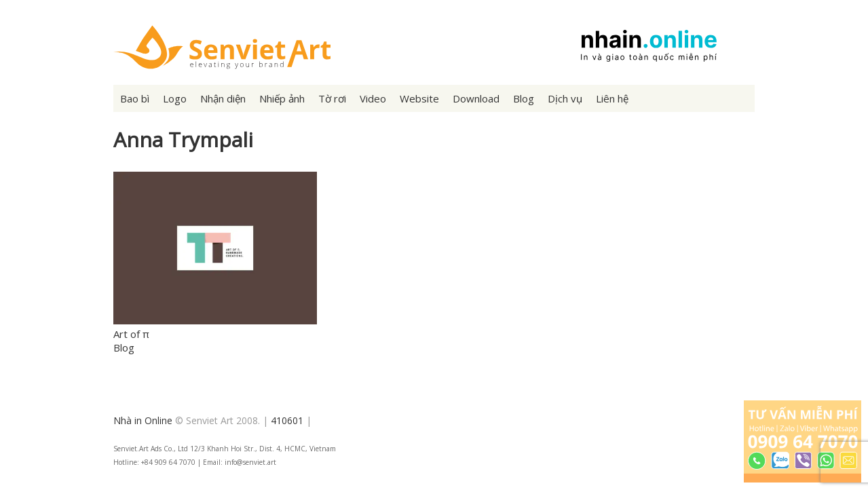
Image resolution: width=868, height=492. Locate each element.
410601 (287, 420)
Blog (524, 98)
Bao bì (135, 98)
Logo (175, 98)
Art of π (131, 334)
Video (373, 98)
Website (419, 98)
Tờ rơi (332, 98)
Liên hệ (612, 98)
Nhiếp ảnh (282, 98)
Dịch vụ (565, 98)
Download (476, 98)
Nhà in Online (143, 420)
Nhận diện (223, 98)
